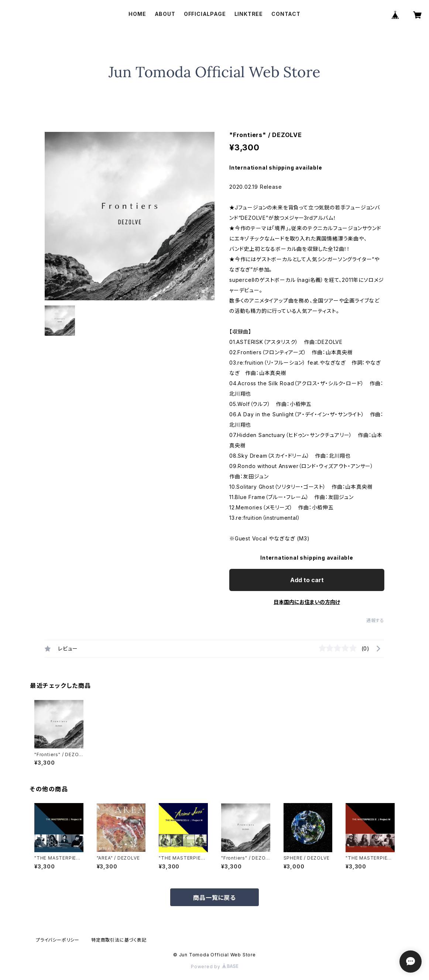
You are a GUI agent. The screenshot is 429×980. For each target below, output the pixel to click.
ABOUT (165, 14)
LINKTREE (249, 14)
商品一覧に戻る (214, 898)
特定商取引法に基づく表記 (119, 940)
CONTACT (286, 14)
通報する (375, 620)
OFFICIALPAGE (205, 14)
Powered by (214, 967)
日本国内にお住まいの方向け (307, 602)
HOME (137, 14)
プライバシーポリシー (58, 940)
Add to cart (307, 580)
